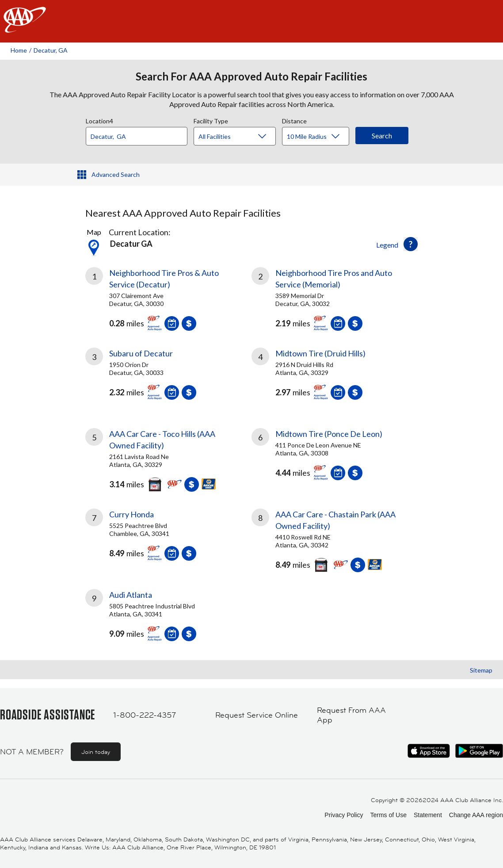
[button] (411, 244)
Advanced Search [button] (116, 174)
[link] (168, 297)
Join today (96, 752)
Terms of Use (388, 815)
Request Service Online (257, 715)
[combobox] (140, 134)
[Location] (137, 136)
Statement (428, 815)
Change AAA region (476, 815)
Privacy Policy (344, 815)
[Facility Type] (242, 137)
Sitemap (481, 670)
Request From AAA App (351, 715)
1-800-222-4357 (145, 715)
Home (19, 50)
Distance (294, 120)
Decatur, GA (51, 50)
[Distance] (319, 137)
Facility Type (211, 120)
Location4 (99, 120)
